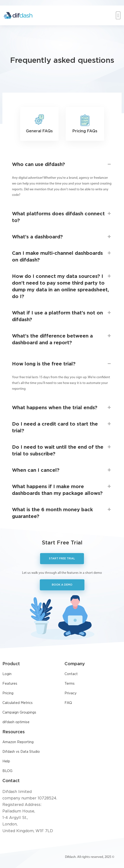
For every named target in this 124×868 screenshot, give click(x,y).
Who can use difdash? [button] (62, 165)
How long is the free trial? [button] (62, 364)
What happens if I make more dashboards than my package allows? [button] (62, 489)
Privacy (71, 693)
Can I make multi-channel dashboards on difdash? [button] (62, 256)
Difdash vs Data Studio (21, 752)
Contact (71, 674)
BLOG (7, 771)
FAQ (68, 703)
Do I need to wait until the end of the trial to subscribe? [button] (62, 450)
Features (10, 684)
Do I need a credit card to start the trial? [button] (62, 427)
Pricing (8, 693)
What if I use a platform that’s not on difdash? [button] (62, 316)
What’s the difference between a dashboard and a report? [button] (62, 339)
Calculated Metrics (18, 703)
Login (7, 674)
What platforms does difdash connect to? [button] (62, 217)
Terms (70, 684)
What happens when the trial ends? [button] (62, 408)
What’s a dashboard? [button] (62, 237)
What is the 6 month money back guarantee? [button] (62, 513)
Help (6, 761)
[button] (118, 15)
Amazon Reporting (18, 742)
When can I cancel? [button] (62, 470)
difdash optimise (16, 722)
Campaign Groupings (19, 713)
